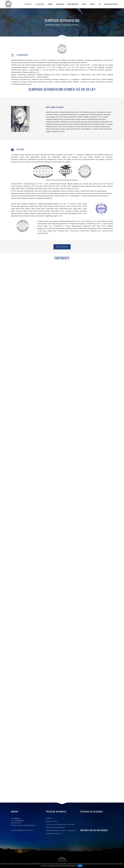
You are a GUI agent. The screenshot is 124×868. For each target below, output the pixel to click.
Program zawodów (52, 821)
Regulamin (49, 818)
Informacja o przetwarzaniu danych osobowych (60, 824)
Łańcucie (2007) (32, 211)
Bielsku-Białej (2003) (66, 209)
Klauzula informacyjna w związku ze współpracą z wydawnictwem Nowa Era (61, 832)
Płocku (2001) (41, 209)
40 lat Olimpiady (62, 247)
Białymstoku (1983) (78, 186)
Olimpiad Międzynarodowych (23, 84)
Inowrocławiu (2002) (52, 209)
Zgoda (80, 866)
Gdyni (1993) (34, 206)
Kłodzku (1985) (101, 186)
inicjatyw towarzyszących (98, 82)
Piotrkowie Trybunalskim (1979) (26, 186)
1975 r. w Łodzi (44, 184)
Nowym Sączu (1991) (72, 189)
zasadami (15, 82)
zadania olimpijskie (73, 82)
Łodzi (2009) (55, 211)
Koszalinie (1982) (66, 186)
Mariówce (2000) (30, 209)
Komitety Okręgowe (43, 77)
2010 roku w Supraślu (85, 221)
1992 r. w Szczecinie (69, 204)
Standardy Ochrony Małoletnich (55, 827)
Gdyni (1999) (20, 209)
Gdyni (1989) (38, 189)
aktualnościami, (86, 79)
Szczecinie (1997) (76, 206)
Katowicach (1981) (54, 186)
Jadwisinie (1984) (90, 186)
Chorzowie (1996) (65, 206)
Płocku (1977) (102, 184)
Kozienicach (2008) (44, 211)
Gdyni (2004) (77, 209)
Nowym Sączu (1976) (90, 184)
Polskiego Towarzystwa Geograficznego (90, 60)
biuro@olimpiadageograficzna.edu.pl (22, 830)
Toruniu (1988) (29, 189)
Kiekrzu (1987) (20, 189)
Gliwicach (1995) (53, 206)
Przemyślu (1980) (42, 186)
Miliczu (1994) (43, 206)
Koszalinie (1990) (58, 189)
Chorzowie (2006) (21, 211)
